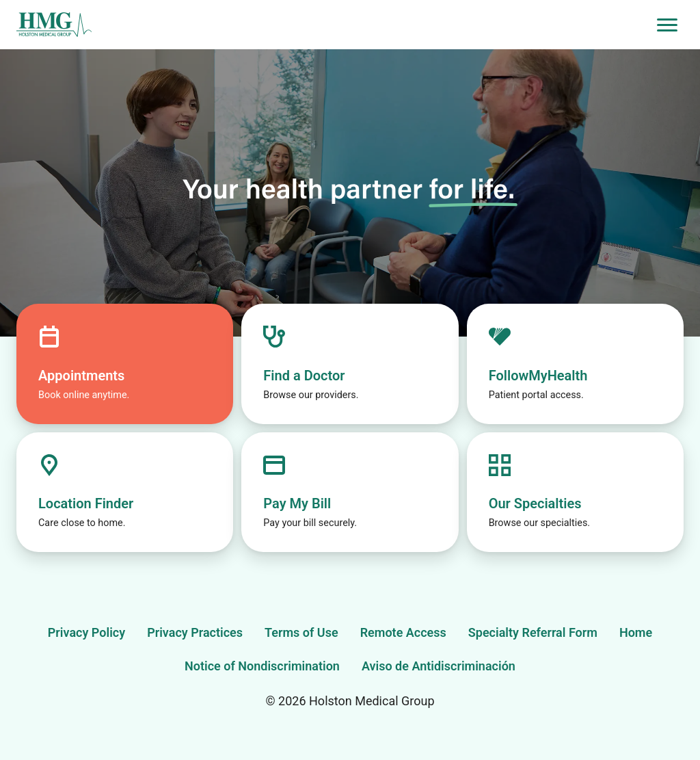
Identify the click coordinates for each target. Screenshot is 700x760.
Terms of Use (301, 632)
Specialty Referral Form (533, 632)
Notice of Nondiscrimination (262, 666)
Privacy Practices (195, 632)
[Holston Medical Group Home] (334, 25)
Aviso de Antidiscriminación (439, 666)
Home (636, 632)
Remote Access (403, 632)
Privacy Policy (86, 632)
